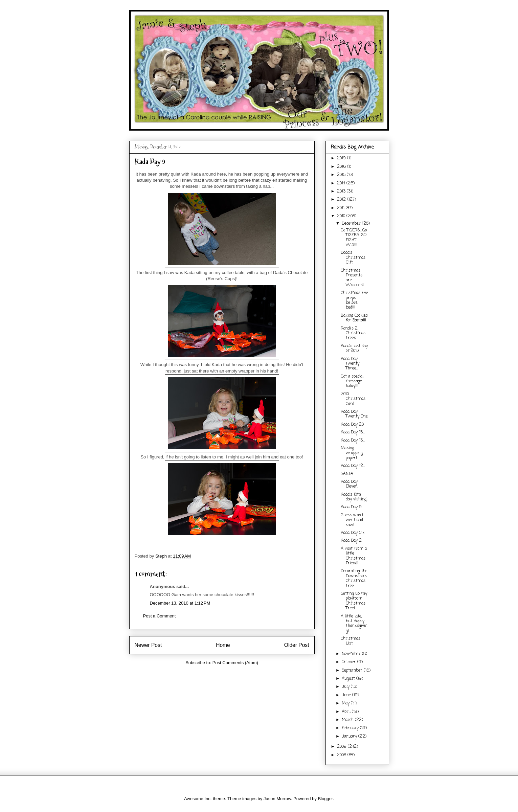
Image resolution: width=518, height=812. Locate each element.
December (352, 224)
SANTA (347, 474)
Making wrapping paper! (352, 453)
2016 (342, 167)
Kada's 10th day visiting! (354, 497)
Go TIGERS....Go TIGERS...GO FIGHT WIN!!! (354, 238)
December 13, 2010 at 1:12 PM (180, 603)
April (347, 712)
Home (223, 645)
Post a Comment (160, 616)
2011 (341, 208)
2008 (342, 755)
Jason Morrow (277, 799)
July (346, 687)
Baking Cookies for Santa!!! (354, 318)
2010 (342, 216)
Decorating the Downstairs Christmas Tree (354, 578)
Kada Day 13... (353, 441)
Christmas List (351, 641)
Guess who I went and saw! (352, 520)
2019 (342, 158)
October (350, 662)
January (350, 737)
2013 (342, 191)
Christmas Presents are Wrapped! (352, 278)
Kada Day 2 (351, 541)
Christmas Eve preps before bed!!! (354, 300)
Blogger (325, 799)
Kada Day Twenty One (354, 414)
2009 (342, 747)
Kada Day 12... (353, 466)
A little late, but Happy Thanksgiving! (354, 624)
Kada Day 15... (353, 432)
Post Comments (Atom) (235, 663)
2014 (342, 183)
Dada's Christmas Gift (353, 258)
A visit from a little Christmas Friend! (354, 556)
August (349, 679)
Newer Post (148, 645)
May (346, 703)
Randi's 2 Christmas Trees (353, 333)
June (347, 695)
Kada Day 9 (351, 507)
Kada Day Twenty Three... (350, 364)
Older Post (297, 645)
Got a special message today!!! (352, 381)
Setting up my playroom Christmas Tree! (354, 601)
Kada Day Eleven (349, 484)
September (353, 671)
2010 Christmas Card (353, 399)
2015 (342, 175)
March (348, 720)
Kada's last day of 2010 (354, 348)
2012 (342, 200)
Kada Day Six (353, 533)
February (351, 728)
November (352, 654)
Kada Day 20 (352, 425)
